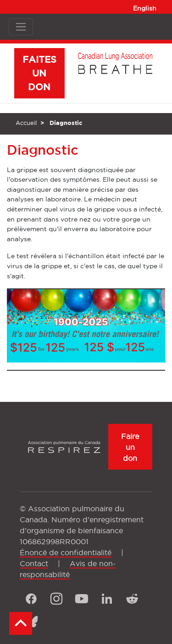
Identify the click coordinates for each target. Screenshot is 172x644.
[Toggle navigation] (21, 27)
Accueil (26, 123)
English (145, 8)
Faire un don (130, 447)
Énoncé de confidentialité (66, 552)
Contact (34, 563)
